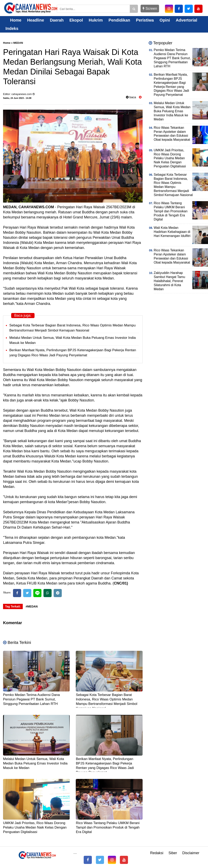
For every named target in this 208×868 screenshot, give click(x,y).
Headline (36, 20)
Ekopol (76, 20)
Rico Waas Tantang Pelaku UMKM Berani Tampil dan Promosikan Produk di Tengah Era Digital (108, 827)
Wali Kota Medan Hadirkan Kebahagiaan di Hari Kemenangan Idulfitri (172, 232)
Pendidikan (119, 20)
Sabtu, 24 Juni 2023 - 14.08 (17, 98)
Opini (165, 20)
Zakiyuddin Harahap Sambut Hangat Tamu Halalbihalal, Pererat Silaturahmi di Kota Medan (169, 281)
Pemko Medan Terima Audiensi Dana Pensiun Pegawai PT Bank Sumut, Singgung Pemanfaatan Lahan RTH (31, 699)
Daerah (57, 20)
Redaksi (157, 853)
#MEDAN (32, 606)
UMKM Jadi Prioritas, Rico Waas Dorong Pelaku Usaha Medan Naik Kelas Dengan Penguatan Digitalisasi (35, 827)
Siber (173, 853)
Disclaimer (191, 853)
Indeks (12, 28)
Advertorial (186, 20)
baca (131, 97)
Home (13, 20)
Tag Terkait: (13, 606)
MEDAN (18, 43)
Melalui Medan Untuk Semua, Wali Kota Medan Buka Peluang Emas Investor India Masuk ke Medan (35, 763)
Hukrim (96, 20)
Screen (150, 9)
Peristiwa (145, 20)
